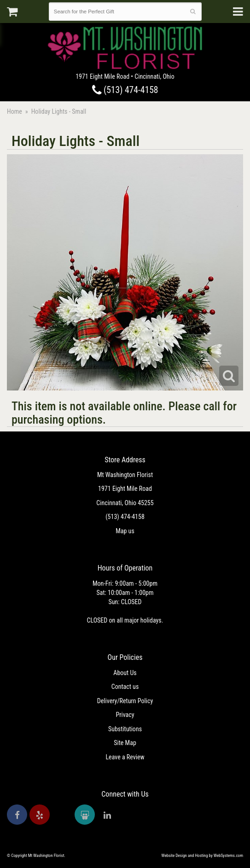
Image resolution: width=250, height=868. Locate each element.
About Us (125, 673)
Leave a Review (125, 757)
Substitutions (125, 729)
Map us (125, 531)
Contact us (125, 687)
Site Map (125, 743)
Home (15, 111)
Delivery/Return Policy (125, 701)
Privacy (125, 715)
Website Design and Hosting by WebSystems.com (202, 856)
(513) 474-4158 (125, 90)
